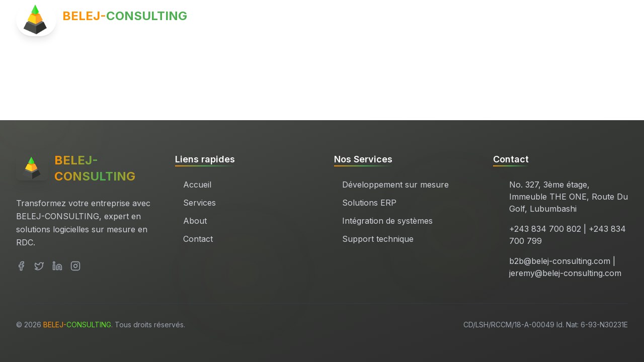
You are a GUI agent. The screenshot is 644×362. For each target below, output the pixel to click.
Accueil (435, 20)
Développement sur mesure (395, 185)
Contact (608, 20)
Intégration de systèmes (387, 221)
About (195, 221)
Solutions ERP (369, 203)
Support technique (378, 239)
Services (492, 20)
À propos (550, 20)
